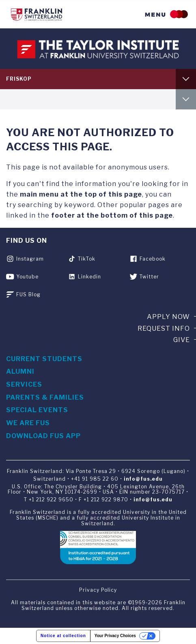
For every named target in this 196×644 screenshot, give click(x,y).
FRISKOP (19, 79)
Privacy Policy (98, 590)
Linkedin (89, 277)
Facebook (153, 259)
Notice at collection (63, 636)
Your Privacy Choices (115, 636)
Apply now (168, 317)
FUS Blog (28, 294)
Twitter (149, 277)
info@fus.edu (143, 479)
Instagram (30, 259)
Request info (164, 328)
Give (182, 340)
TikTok (87, 259)
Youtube (27, 277)
